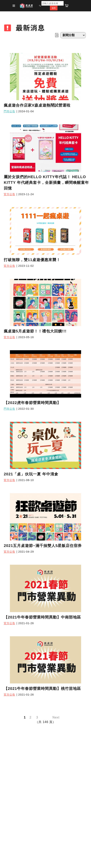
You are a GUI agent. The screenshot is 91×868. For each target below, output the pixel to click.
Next (56, 717)
